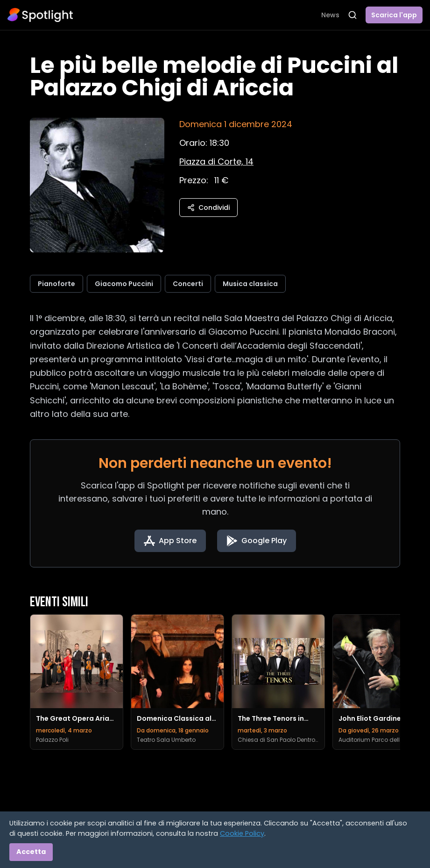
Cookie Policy (242, 833)
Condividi (208, 208)
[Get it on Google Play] (257, 541)
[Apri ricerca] (352, 15)
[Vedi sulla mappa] (216, 161)
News (330, 15)
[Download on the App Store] (170, 541)
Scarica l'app (394, 15)
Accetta (31, 852)
